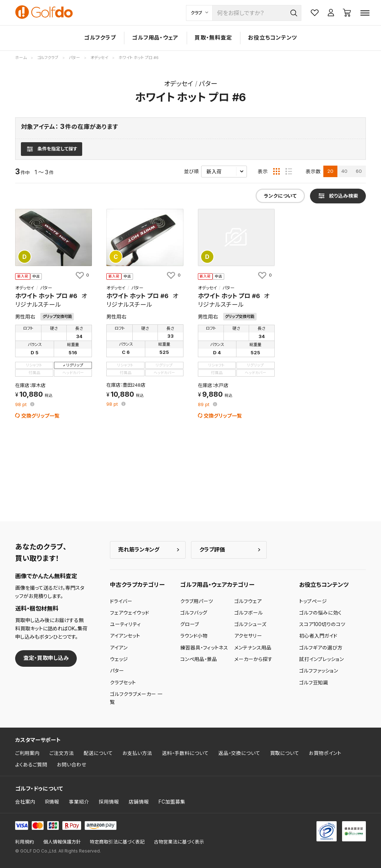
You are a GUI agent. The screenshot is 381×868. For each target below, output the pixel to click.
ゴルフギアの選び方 (321, 648)
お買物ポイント (325, 753)
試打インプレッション (322, 659)
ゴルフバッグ (194, 613)
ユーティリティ (125, 624)
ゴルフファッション (319, 671)
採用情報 (109, 802)
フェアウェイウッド (130, 613)
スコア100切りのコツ (322, 624)
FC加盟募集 (172, 802)
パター (117, 671)
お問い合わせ (72, 765)
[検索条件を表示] (51, 149)
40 (344, 171)
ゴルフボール (249, 613)
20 (330, 171)
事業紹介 (79, 802)
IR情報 (52, 802)
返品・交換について (239, 753)
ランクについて (280, 196)
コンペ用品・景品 (199, 659)
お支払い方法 (137, 753)
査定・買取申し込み (46, 658)
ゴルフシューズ (250, 624)
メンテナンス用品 (253, 648)
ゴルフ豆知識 (314, 683)
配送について (98, 753)
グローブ (190, 624)
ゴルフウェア (248, 601)
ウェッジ (119, 659)
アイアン (119, 648)
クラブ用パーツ (197, 601)
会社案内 (25, 802)
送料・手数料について (185, 753)
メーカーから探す (253, 659)
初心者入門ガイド (318, 636)
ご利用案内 (27, 753)
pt (22, 405)
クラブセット (123, 683)
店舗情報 (139, 802)
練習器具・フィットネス (204, 648)
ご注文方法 (62, 753)
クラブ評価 (212, 550)
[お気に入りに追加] (82, 275)
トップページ (313, 601)
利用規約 (25, 842)
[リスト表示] (289, 171)
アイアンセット (125, 636)
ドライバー (121, 601)
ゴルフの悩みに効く (320, 613)
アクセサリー (248, 636)
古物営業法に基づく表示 (179, 842)
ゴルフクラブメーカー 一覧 (136, 698)
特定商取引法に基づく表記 (117, 842)
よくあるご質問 (31, 765)
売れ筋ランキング (139, 550)
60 (359, 171)
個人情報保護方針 (62, 842)
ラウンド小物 (194, 636)
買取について (285, 753)
